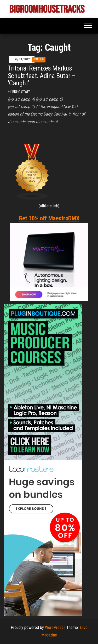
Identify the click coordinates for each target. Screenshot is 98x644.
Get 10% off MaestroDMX (49, 218)
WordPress (54, 627)
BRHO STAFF (21, 92)
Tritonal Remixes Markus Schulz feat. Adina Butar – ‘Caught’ (42, 76)
